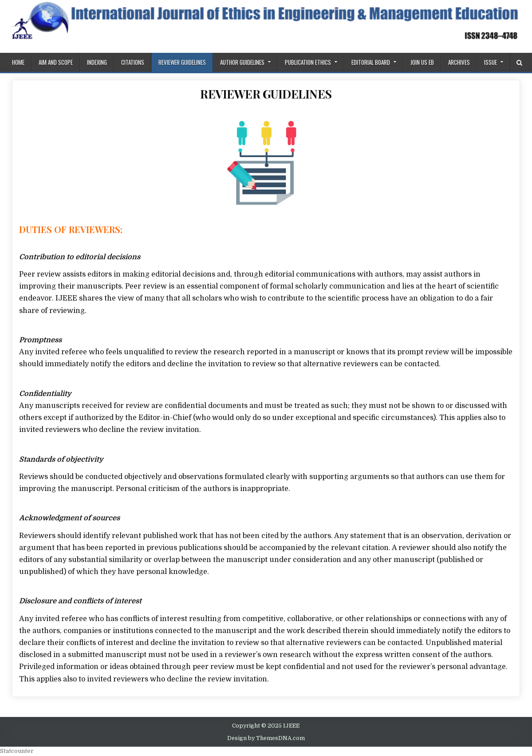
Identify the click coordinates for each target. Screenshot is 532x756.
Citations (133, 62)
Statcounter (17, 751)
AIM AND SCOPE (56, 62)
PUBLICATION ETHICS (308, 62)
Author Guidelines (242, 62)
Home (18, 62)
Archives (459, 62)
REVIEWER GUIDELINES (182, 62)
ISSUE (491, 62)
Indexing (97, 62)
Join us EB (422, 62)
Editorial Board (371, 62)
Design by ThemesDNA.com (266, 738)
